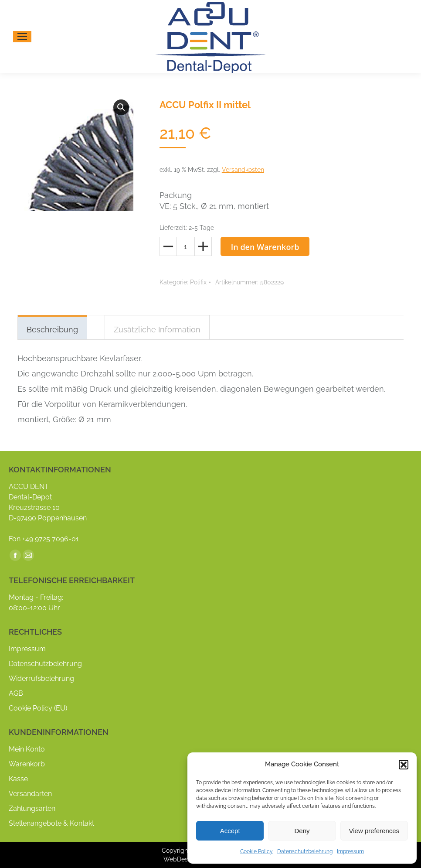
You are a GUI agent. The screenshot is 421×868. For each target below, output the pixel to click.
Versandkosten (243, 170)
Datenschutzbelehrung (305, 851)
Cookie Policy (256, 851)
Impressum (350, 851)
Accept (230, 831)
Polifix (198, 282)
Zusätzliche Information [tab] (157, 330)
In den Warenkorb (265, 247)
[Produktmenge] (186, 246)
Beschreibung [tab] (52, 330)
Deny (302, 831)
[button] (404, 765)
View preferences (374, 831)
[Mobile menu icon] (22, 37)
